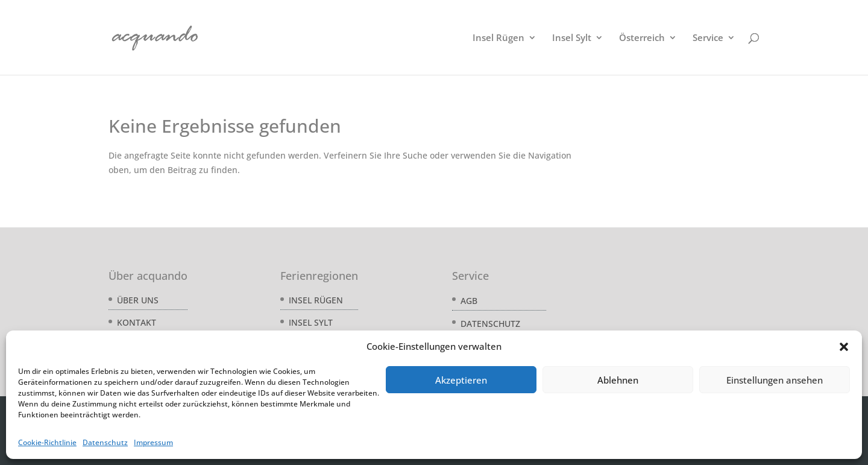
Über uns (138, 300)
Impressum (153, 442)
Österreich (642, 38)
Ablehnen (618, 380)
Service (708, 38)
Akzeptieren (461, 380)
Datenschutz (105, 442)
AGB (469, 301)
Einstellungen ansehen (775, 380)
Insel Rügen (498, 38)
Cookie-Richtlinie (47, 442)
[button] (844, 347)
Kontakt (137, 322)
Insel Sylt (572, 38)
